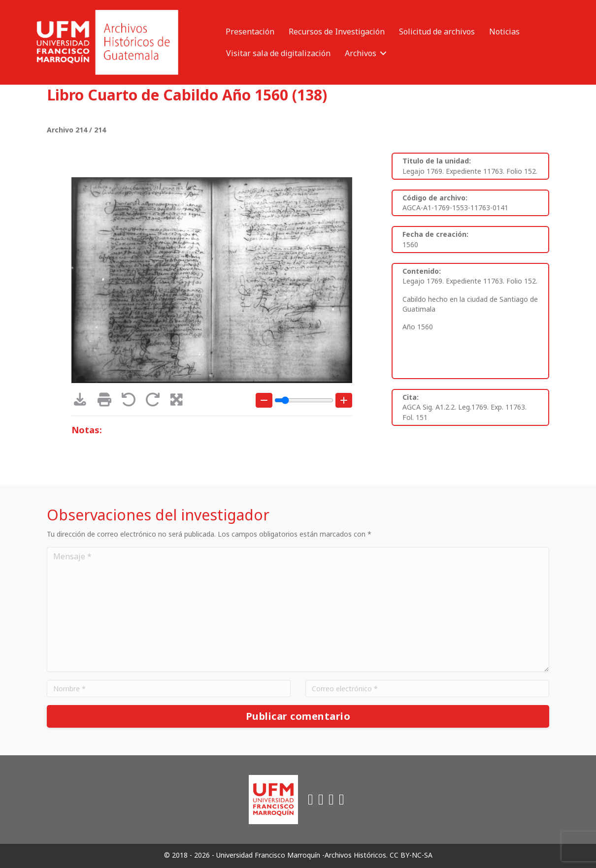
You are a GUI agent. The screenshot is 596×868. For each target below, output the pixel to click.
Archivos (361, 53)
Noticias (504, 32)
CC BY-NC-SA (411, 855)
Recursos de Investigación (337, 32)
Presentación (250, 32)
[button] (383, 53)
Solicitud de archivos (437, 32)
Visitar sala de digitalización (278, 53)
